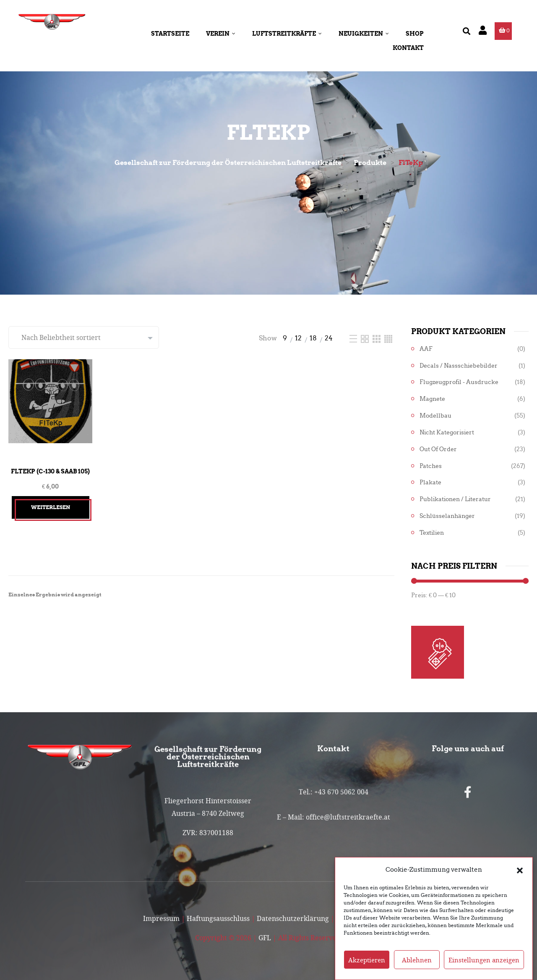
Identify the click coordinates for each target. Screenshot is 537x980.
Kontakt (408, 48)
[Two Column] (366, 338)
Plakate (430, 482)
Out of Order (438, 449)
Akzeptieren (367, 960)
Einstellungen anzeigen (484, 960)
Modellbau (435, 416)
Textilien (432, 533)
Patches (431, 466)
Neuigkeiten (364, 34)
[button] (520, 870)
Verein (221, 34)
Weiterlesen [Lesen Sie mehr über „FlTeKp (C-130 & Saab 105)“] (51, 507)
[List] (354, 338)
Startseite (170, 34)
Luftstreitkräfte (287, 34)
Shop (415, 34)
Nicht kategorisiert (447, 433)
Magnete (432, 399)
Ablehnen (417, 960)
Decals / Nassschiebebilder (459, 366)
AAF (426, 349)
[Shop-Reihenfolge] (84, 337)
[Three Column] (377, 338)
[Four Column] (388, 338)
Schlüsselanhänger (447, 516)
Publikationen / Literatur (455, 499)
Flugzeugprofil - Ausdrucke (459, 382)
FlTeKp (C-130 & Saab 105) (50, 471)
